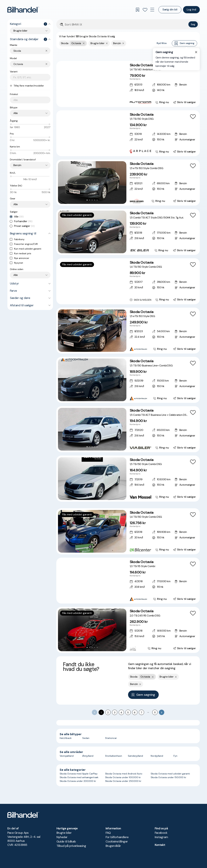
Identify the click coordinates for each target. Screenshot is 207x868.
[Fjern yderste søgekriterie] (84, 43)
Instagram (161, 837)
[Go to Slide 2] (88, 102)
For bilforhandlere (117, 837)
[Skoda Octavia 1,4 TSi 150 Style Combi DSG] (128, 281)
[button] (92, 84)
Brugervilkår (113, 846)
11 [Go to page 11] (155, 713)
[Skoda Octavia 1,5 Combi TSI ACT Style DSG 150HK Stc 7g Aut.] (128, 232)
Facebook (161, 833)
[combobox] (32, 51)
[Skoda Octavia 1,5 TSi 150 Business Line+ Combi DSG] (128, 380)
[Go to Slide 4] (93, 102)
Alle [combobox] (16, 113)
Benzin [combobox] (17, 165)
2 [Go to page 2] (108, 713)
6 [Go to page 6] (135, 713)
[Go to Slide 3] (91, 102)
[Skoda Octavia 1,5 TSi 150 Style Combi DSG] (128, 479)
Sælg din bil (170, 9)
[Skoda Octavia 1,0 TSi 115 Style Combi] (128, 581)
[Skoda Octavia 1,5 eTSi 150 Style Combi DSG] (128, 183)
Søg (193, 24)
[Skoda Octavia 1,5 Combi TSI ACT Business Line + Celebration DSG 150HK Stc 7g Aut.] (128, 429)
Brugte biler (64, 833)
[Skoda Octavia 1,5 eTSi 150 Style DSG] (128, 331)
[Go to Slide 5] (96, 102)
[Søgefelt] (126, 25)
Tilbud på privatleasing (71, 846)
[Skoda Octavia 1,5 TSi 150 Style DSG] (128, 133)
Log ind (191, 9)
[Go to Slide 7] (100, 151)
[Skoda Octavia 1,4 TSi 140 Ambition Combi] (128, 84)
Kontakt (160, 845)
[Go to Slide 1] (86, 102)
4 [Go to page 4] (121, 713)
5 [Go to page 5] (128, 713)
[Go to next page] (162, 712)
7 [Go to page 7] (141, 713)
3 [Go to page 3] (115, 713)
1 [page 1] (101, 713)
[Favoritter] (145, 10)
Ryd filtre (162, 43)
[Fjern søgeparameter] (107, 43)
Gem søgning (184, 43)
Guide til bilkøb (66, 841)
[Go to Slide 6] (98, 102)
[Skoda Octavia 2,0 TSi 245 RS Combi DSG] (128, 630)
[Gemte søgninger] (138, 10)
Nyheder (62, 837)
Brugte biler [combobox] (20, 31)
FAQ (108, 833)
